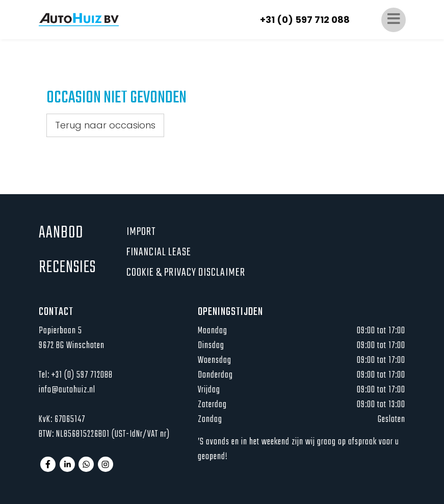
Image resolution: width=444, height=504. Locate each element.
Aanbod (61, 233)
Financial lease (159, 252)
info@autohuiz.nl (67, 390)
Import (141, 232)
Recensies (67, 268)
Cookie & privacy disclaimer (186, 273)
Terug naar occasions (105, 125)
